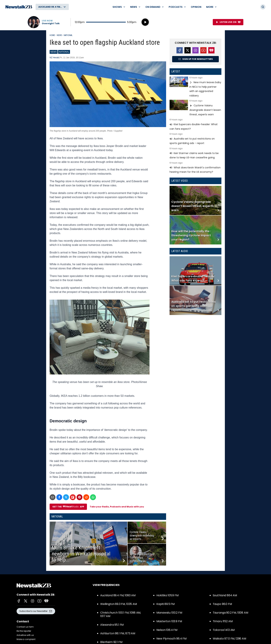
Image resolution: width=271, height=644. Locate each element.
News (59, 35)
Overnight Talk (51, 24)
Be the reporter (24, 631)
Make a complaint (26, 639)
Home (52, 35)
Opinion (196, 7)
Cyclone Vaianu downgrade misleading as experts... (142, 536)
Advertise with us (25, 635)
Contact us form (25, 627)
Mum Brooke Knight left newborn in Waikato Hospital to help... (81, 554)
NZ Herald (54, 58)
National (68, 35)
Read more (195, 87)
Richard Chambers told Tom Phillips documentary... (142, 558)
